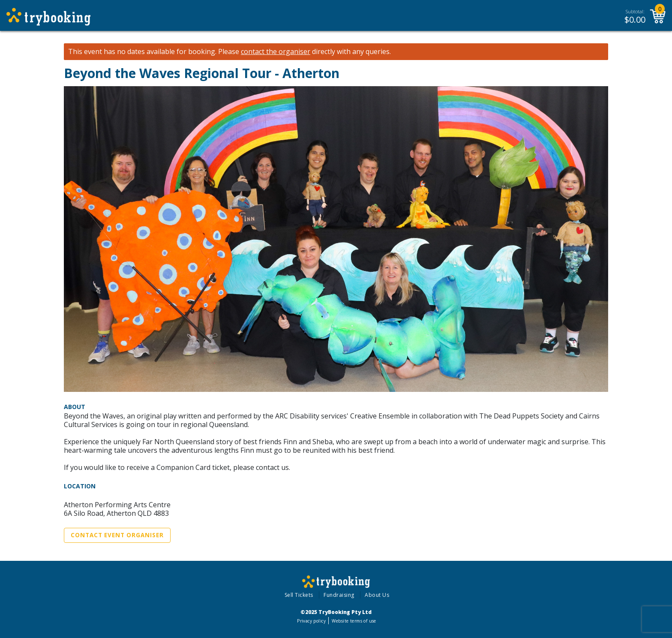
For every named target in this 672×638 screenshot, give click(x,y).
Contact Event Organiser (117, 535)
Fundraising (339, 595)
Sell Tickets (299, 595)
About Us (377, 595)
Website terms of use (354, 621)
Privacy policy (311, 621)
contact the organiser (276, 52)
